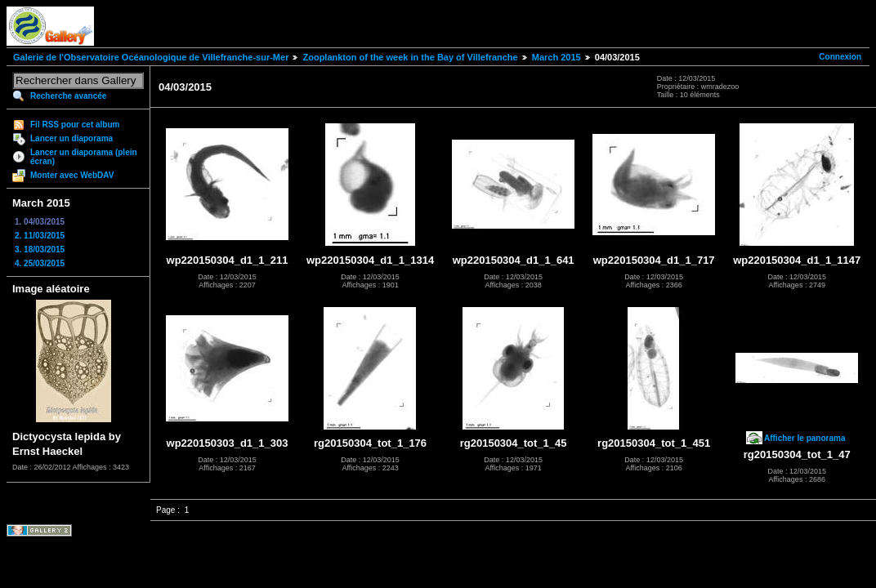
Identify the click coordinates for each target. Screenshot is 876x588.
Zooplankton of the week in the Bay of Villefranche (410, 57)
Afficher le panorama (804, 438)
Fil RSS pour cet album (75, 125)
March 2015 (556, 57)
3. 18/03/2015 (40, 249)
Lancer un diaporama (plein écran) (84, 157)
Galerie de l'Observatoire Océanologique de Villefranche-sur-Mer (151, 57)
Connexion (840, 57)
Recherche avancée (68, 96)
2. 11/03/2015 (40, 236)
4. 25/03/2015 (40, 263)
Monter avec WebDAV (72, 175)
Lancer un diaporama (72, 138)
